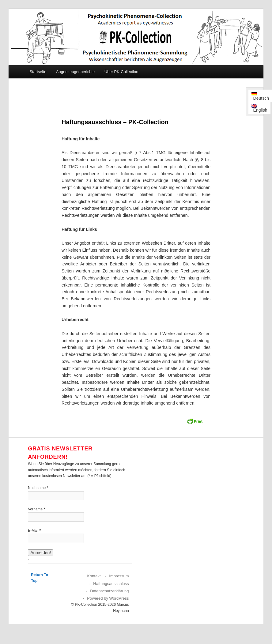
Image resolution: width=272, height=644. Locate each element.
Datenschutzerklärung (109, 591)
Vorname (36, 509)
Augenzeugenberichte (76, 72)
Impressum (119, 576)
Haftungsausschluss (111, 584)
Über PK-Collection (121, 72)
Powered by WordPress (108, 598)
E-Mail (34, 531)
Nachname (38, 488)
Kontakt (94, 576)
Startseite (38, 72)
